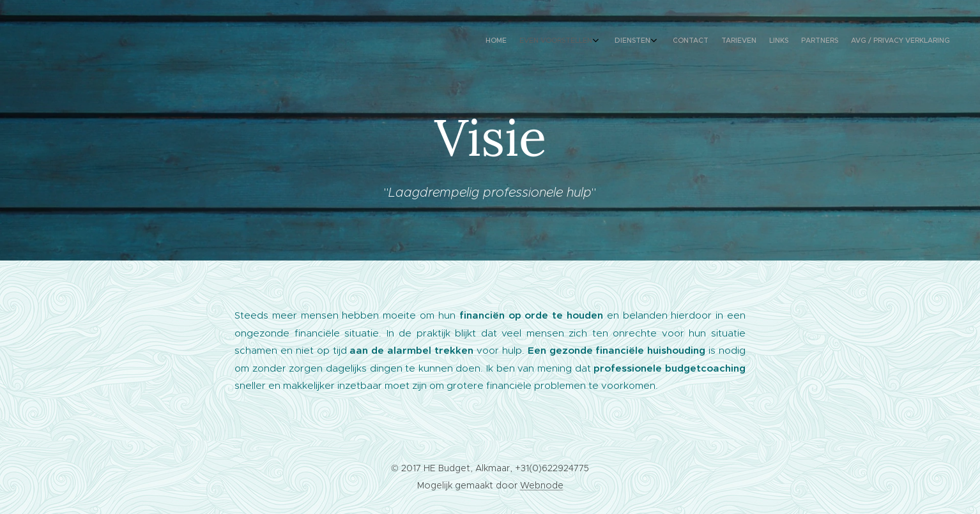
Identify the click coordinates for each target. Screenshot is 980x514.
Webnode (542, 485)
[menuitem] (843, 42)
